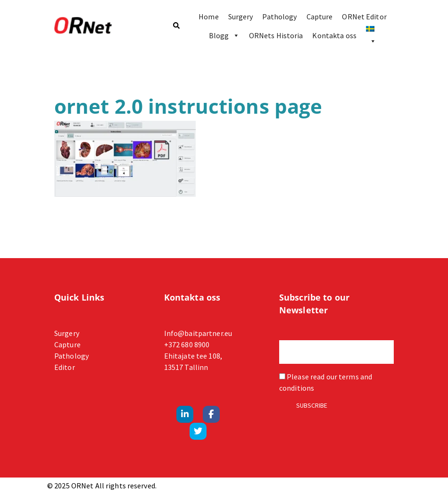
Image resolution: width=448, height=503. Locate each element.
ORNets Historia (276, 35)
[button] (176, 26)
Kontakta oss (334, 35)
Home (208, 17)
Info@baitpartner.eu (198, 333)
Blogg (224, 35)
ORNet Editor (364, 17)
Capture (320, 17)
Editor (65, 367)
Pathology (279, 17)
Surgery (241, 17)
